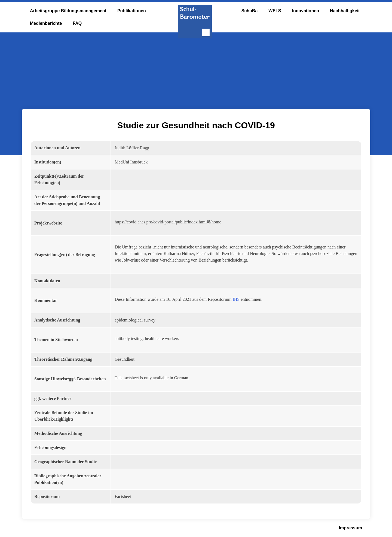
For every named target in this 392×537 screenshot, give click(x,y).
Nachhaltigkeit (345, 11)
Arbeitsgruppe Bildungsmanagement (68, 11)
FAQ (77, 23)
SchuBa (250, 11)
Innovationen (306, 11)
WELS (275, 11)
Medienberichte (46, 23)
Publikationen (132, 11)
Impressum (350, 528)
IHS (236, 299)
